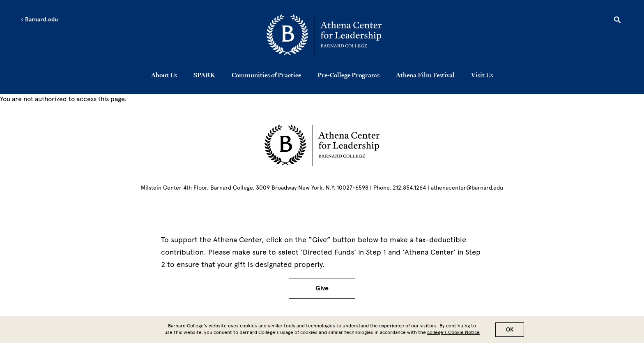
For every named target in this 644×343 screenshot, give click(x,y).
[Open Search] (617, 21)
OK (510, 332)
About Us (164, 75)
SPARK (204, 75)
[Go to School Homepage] (324, 35)
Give (322, 288)
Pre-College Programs (348, 75)
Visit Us (482, 75)
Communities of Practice (266, 75)
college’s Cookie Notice (453, 334)
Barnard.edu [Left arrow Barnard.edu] (39, 20)
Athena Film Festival (425, 75)
